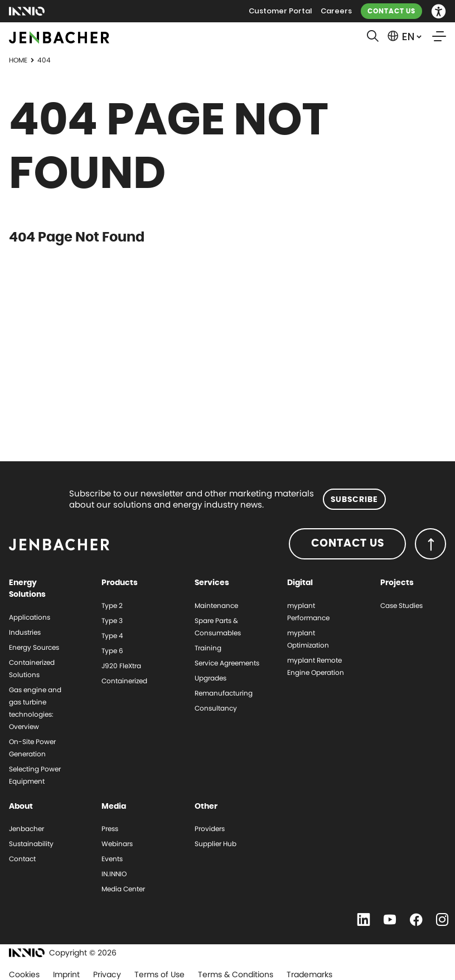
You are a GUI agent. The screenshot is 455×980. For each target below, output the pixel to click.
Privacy (107, 974)
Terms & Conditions (236, 974)
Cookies (24, 974)
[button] (439, 11)
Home (18, 60)
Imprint (66, 974)
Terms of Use (159, 974)
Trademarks (309, 974)
